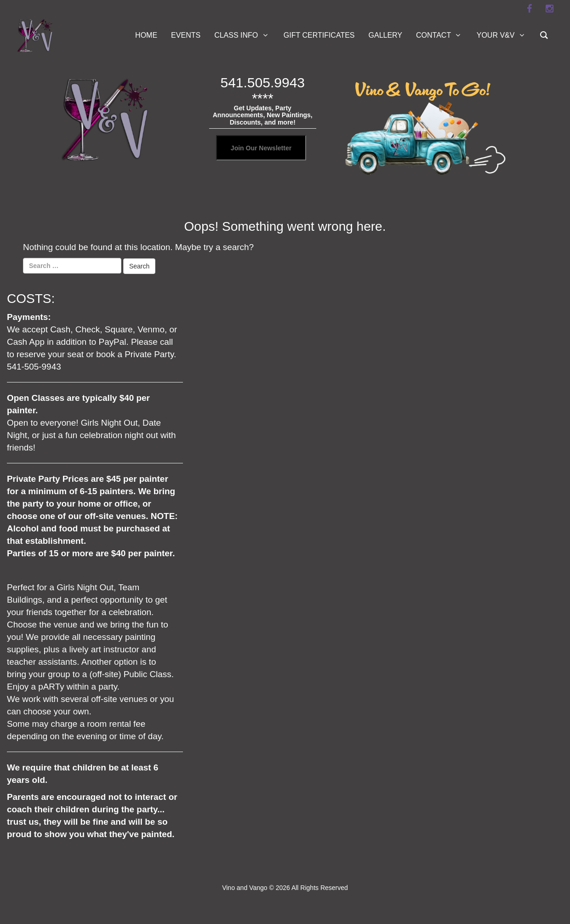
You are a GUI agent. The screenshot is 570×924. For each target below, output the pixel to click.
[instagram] (549, 9)
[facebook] (529, 9)
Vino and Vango (245, 888)
